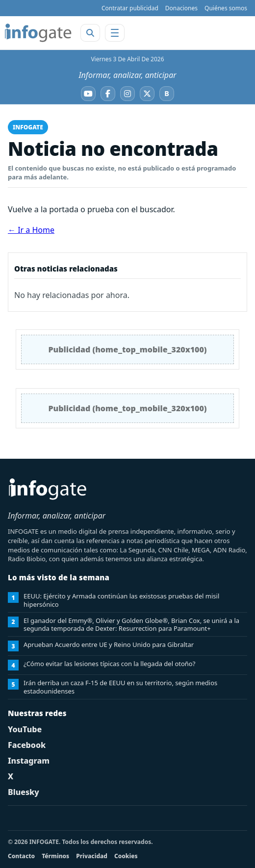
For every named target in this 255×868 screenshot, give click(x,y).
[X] (147, 94)
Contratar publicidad (130, 8)
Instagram (29, 761)
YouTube (25, 729)
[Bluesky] (167, 94)
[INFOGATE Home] (38, 33)
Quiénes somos (226, 8)
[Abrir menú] (115, 33)
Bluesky (24, 792)
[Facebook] (108, 94)
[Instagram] (127, 94)
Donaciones (181, 8)
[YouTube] (88, 94)
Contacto (21, 856)
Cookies (126, 856)
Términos (55, 856)
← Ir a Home (31, 230)
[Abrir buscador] (90, 33)
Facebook (27, 745)
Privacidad (92, 856)
